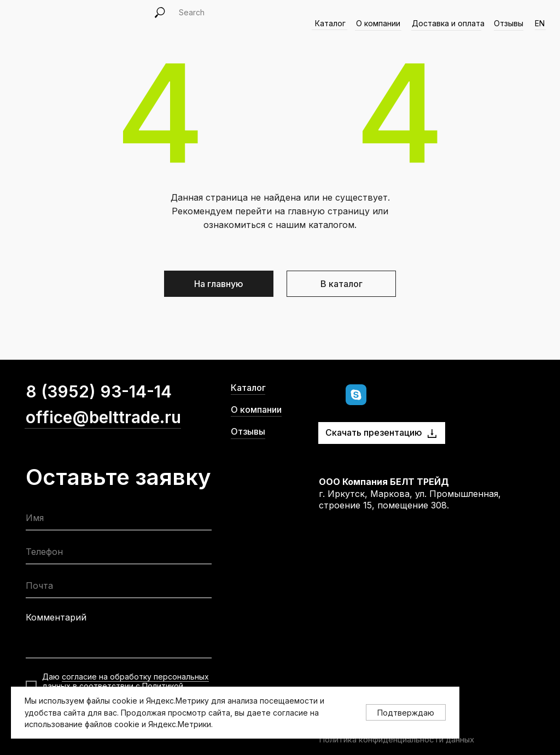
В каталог (342, 284)
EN (540, 23)
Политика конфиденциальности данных (396, 739)
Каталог (248, 388)
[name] (119, 520)
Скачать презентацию (374, 432)
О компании (256, 409)
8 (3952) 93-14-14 (99, 391)
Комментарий (56, 617)
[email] (119, 588)
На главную (219, 284)
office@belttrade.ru (103, 417)
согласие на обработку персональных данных (126, 681)
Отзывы (509, 23)
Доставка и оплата (448, 23)
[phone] (119, 554)
